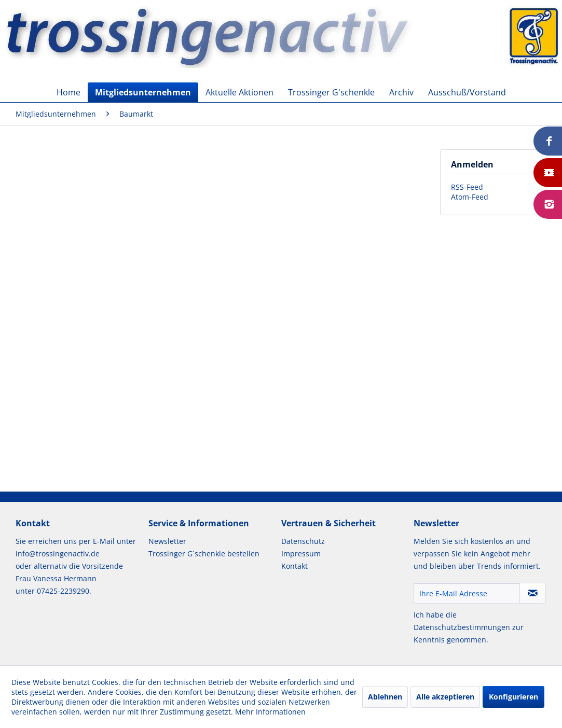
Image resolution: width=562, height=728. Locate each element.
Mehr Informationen (270, 712)
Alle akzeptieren (445, 697)
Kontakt (294, 566)
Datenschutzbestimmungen (462, 627)
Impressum (301, 554)
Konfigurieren (513, 697)
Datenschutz (303, 541)
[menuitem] (68, 92)
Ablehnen (385, 697)
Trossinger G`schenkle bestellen (204, 554)
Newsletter (167, 541)
